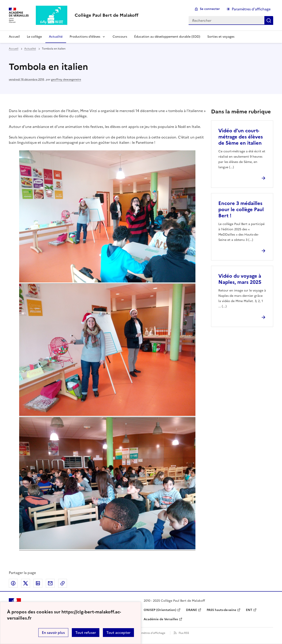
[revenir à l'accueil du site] (107, 15)
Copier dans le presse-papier (63, 583)
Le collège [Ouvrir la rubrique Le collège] (34, 37)
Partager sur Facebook (13, 583)
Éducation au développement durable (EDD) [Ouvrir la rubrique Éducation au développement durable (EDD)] (167, 37)
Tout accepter (118, 633)
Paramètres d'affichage (150, 633)
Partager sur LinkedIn (38, 583)
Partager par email (50, 583)
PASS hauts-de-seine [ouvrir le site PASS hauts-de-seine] (221, 610)
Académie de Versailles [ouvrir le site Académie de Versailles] (161, 619)
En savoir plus (53, 633)
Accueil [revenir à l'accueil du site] (14, 49)
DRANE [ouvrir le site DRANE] (191, 610)
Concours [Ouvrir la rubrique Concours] (120, 37)
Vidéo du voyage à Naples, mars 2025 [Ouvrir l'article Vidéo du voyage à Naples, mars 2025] (240, 279)
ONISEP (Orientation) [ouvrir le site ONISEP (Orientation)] (160, 610)
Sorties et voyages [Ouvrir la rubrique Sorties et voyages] (221, 37)
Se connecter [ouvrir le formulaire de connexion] (210, 9)
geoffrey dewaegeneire (66, 79)
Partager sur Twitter (26, 583)
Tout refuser (86, 633)
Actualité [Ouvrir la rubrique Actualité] (56, 37)
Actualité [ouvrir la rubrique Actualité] (30, 49)
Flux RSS (184, 633)
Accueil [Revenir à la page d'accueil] (14, 37)
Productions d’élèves (85, 37)
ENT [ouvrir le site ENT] (249, 610)
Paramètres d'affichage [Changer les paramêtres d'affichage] (251, 9)
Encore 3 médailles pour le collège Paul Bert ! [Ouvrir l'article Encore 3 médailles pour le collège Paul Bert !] (241, 209)
